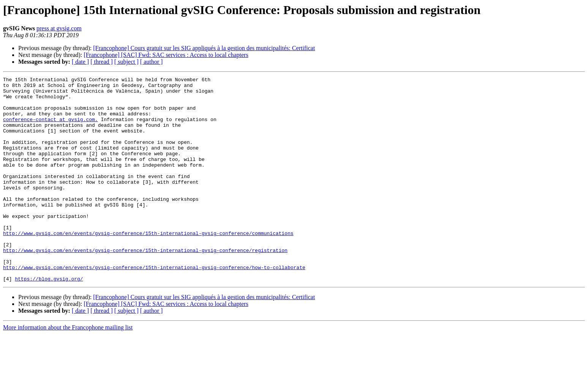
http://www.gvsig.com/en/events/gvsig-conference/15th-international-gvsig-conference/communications (148, 265)
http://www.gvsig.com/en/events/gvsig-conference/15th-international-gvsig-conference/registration (145, 285)
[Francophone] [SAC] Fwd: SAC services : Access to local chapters (166, 55)
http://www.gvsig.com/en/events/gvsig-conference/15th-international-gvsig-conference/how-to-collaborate (154, 306)
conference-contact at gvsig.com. (51, 128)
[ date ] (80, 62)
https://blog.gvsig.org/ (49, 320)
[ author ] (152, 62)
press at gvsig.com (59, 28)
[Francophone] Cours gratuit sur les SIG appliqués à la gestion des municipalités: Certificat (204, 48)
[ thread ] (102, 62)
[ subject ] (126, 62)
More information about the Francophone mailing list (68, 368)
